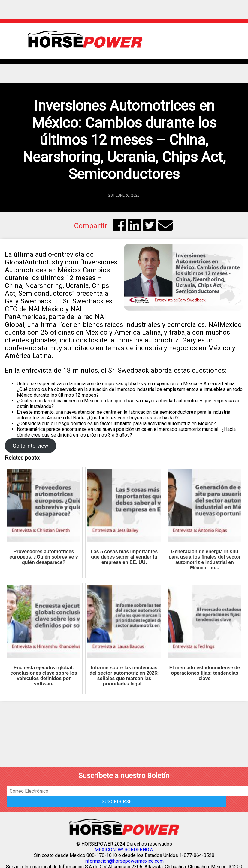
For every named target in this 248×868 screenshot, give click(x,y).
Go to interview (30, 446)
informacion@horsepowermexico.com (124, 861)
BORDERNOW (139, 850)
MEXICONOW (109, 850)
